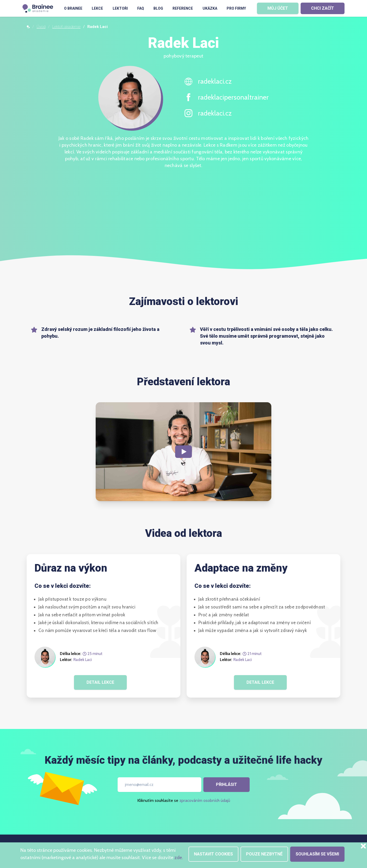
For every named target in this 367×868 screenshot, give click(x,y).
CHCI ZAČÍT (323, 8)
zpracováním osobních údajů (205, 800)
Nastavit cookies (213, 854)
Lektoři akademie (66, 27)
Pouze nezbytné (264, 854)
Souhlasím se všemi (317, 854)
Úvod (41, 27)
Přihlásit (226, 784)
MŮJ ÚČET (278, 8)
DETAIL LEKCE (100, 682)
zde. (179, 858)
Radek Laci (83, 660)
